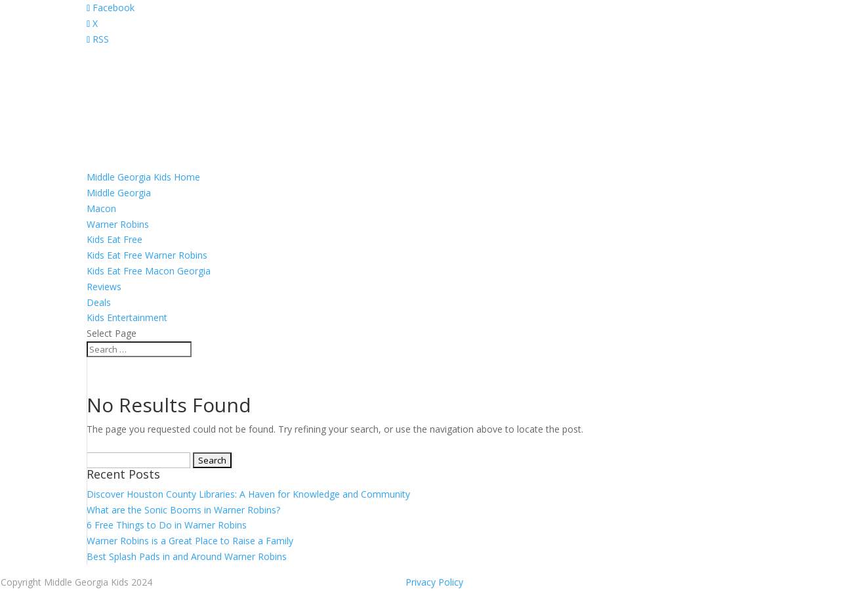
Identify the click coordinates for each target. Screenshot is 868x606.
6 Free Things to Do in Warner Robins (167, 525)
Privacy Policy (434, 582)
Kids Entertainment (127, 317)
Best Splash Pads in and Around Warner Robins (187, 556)
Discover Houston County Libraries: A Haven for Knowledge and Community (248, 494)
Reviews (104, 287)
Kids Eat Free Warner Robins (147, 255)
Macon (101, 208)
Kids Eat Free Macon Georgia (149, 271)
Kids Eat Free (114, 239)
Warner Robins (118, 224)
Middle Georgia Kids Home (143, 177)
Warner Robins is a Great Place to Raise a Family (190, 541)
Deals (99, 302)
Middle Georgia (119, 193)
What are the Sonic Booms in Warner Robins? (183, 510)
